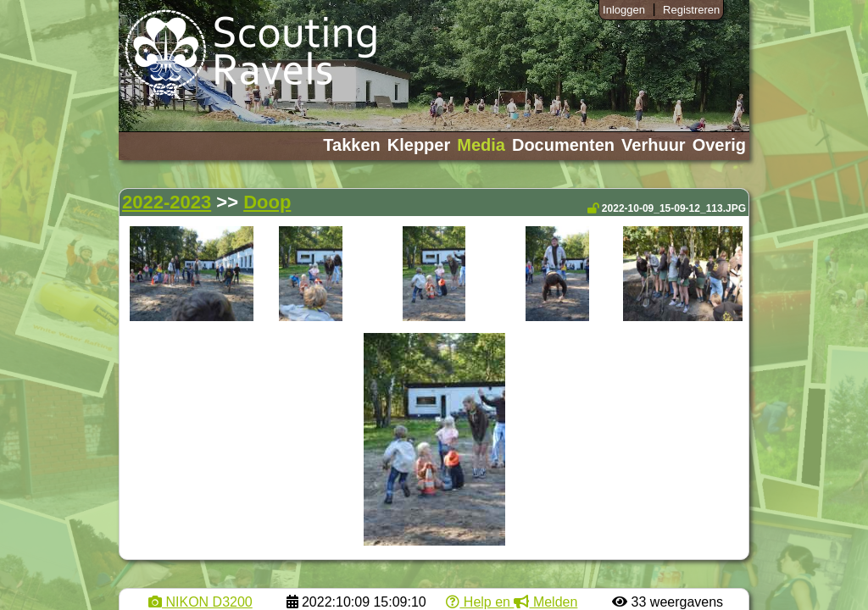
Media (481, 145)
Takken (351, 145)
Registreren (691, 10)
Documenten (563, 145)
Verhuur (654, 145)
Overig (719, 145)
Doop (267, 202)
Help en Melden (512, 602)
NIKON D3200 (200, 602)
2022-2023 (167, 202)
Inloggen (624, 10)
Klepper (419, 145)
